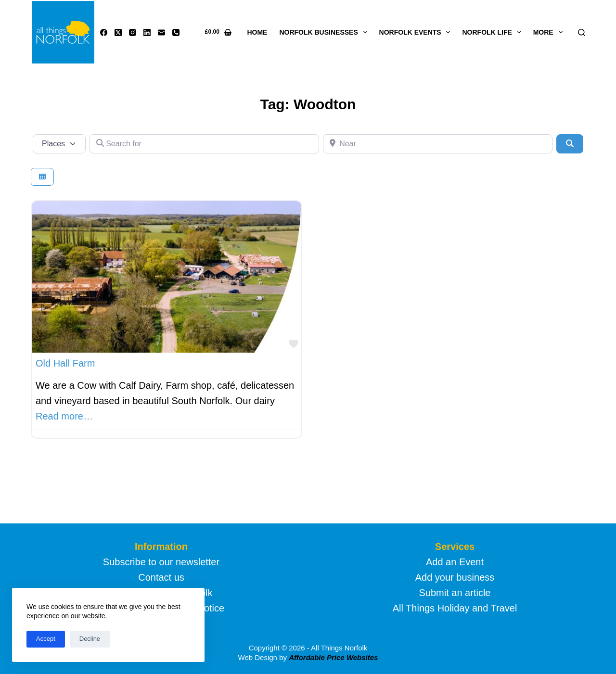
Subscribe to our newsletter (161, 562)
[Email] (161, 32)
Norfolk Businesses (325, 32)
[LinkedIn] (147, 32)
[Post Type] (59, 144)
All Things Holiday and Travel (455, 608)
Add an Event (455, 562)
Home (257, 32)
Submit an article (455, 593)
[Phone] (176, 32)
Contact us (161, 577)
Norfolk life (493, 32)
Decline (90, 639)
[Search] (582, 32)
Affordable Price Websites (333, 657)
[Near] (438, 144)
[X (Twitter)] (118, 32)
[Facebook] (104, 32)
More (550, 32)
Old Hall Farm (65, 363)
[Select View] (42, 177)
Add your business (455, 577)
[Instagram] (133, 32)
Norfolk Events (417, 32)
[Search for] (204, 144)
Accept (46, 639)
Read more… (64, 416)
